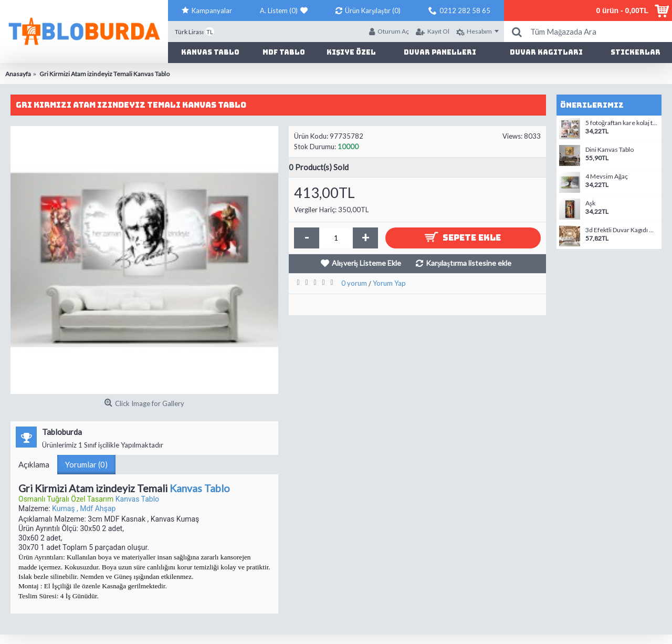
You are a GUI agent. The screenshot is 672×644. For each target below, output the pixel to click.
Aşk (590, 203)
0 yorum (354, 283)
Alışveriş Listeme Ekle (366, 263)
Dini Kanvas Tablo (610, 150)
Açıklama (34, 464)
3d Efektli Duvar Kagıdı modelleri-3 (622, 230)
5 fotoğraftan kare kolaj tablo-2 (622, 123)
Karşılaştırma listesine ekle (469, 263)
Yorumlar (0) (86, 464)
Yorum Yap (389, 283)
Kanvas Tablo (200, 488)
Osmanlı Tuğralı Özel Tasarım (67, 499)
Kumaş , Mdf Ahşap (84, 508)
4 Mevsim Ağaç (607, 176)
